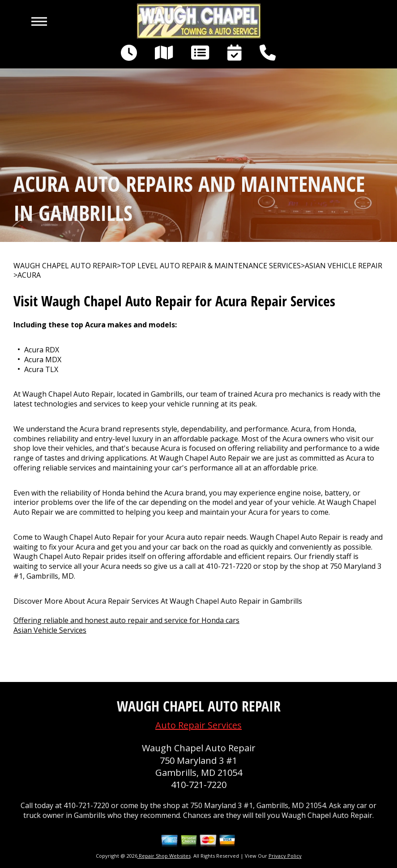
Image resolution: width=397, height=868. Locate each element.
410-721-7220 (229, 566)
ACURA (29, 275)
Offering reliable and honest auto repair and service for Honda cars (126, 620)
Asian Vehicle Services (50, 630)
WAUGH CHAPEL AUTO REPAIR (65, 266)
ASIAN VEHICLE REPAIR (344, 266)
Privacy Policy (285, 856)
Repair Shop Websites (164, 856)
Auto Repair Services (198, 725)
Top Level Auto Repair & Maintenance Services (211, 266)
